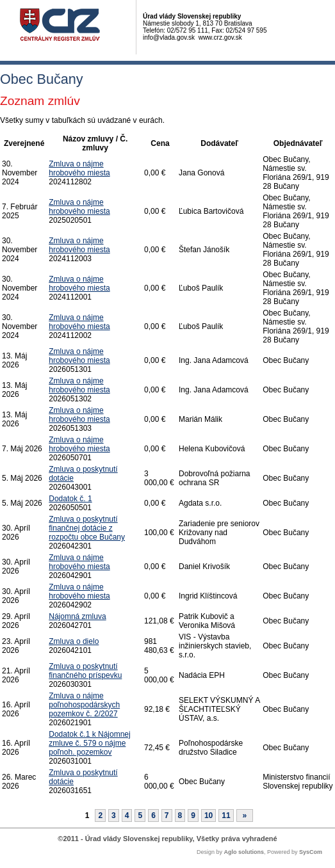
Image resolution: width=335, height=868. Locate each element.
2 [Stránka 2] (100, 816)
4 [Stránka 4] (127, 816)
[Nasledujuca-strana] (245, 816)
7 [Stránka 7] (167, 816)
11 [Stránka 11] (226, 816)
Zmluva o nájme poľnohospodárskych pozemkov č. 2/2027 (84, 705)
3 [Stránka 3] (114, 816)
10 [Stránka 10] (208, 816)
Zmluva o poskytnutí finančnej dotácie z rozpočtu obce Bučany (87, 528)
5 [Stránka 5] (140, 816)
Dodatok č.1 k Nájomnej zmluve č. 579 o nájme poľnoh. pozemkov (89, 743)
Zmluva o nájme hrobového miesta (79, 168)
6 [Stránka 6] (153, 816)
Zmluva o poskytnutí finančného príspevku (85, 671)
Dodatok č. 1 (70, 499)
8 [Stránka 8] (180, 816)
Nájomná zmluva (77, 616)
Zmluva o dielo (74, 641)
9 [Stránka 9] (193, 816)
